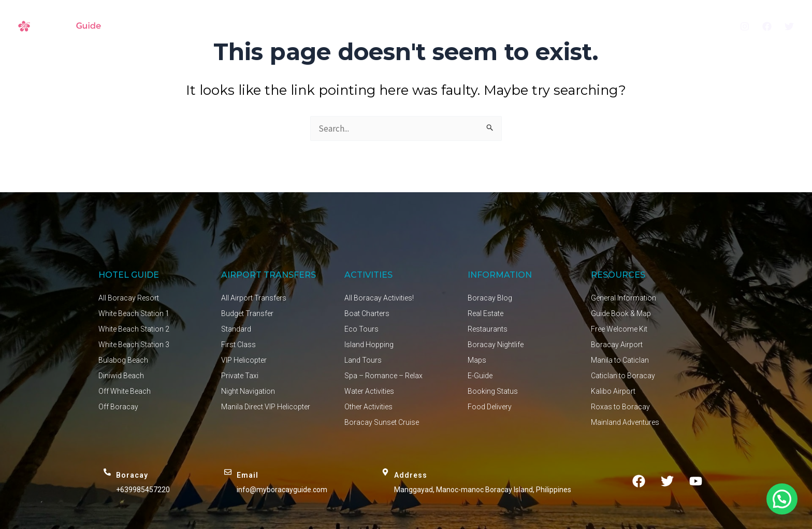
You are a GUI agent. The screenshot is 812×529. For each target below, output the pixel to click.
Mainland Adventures (625, 422)
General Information (624, 298)
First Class (238, 345)
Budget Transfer (247, 313)
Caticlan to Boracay (623, 376)
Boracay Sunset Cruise (382, 422)
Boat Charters (367, 313)
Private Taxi (240, 376)
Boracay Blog (490, 298)
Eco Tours (361, 329)
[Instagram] (745, 26)
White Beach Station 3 (134, 345)
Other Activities (368, 407)
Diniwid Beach (121, 376)
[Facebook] (767, 26)
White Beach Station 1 (134, 313)
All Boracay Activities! (379, 298)
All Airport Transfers (254, 298)
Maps (477, 360)
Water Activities (369, 391)
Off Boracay (118, 407)
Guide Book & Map (621, 313)
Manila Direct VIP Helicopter (266, 407)
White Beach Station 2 (134, 329)
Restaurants (488, 329)
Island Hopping (369, 345)
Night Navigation (248, 391)
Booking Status (493, 391)
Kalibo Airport (613, 391)
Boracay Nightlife (496, 345)
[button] (782, 499)
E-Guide (480, 376)
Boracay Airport (617, 345)
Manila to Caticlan (620, 360)
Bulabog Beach (123, 360)
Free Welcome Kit (619, 329)
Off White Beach (125, 391)
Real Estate (485, 313)
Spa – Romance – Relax (383, 376)
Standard (236, 329)
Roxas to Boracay (620, 407)
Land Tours (363, 360)
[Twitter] (789, 26)
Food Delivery (490, 407)
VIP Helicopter (244, 360)
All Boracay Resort (129, 298)
